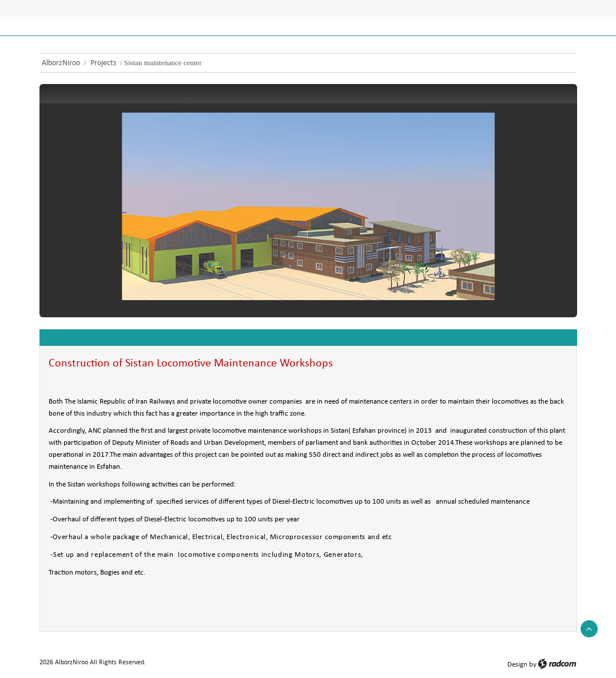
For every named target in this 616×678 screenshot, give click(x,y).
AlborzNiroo (61, 63)
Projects (103, 63)
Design (517, 665)
